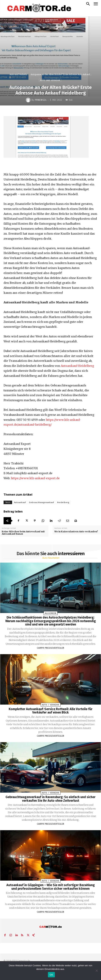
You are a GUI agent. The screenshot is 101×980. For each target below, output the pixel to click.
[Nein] (97, 971)
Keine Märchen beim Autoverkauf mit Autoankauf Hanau (23, 533)
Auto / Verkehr (50, 705)
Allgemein (51, 613)
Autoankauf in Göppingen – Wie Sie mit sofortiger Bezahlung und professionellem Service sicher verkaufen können (51, 887)
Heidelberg (63, 502)
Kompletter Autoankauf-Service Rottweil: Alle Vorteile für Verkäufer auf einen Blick (51, 711)
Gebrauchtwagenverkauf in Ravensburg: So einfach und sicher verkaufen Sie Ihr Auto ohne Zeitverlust (50, 799)
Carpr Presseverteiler (51, 648)
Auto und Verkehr (18, 74)
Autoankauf (20, 502)
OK (51, 975)
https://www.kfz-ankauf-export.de (35, 478)
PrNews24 (41, 100)
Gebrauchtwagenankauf (42, 502)
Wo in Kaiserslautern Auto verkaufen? (76, 532)
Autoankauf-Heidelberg (77, 366)
